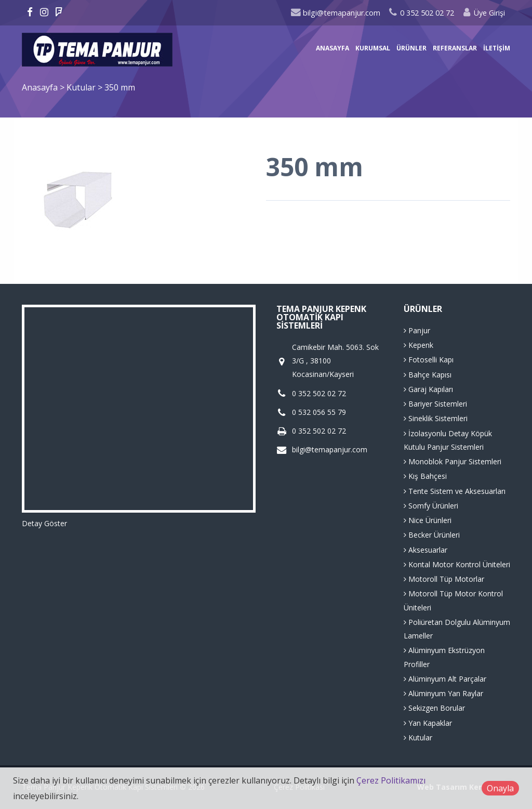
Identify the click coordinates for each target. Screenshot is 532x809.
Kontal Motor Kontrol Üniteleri (457, 564)
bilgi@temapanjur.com (335, 13)
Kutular (82, 87)
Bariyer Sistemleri (435, 404)
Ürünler (411, 48)
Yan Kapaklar (428, 723)
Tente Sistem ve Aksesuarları (455, 491)
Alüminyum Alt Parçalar (445, 679)
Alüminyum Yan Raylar (443, 693)
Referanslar (455, 48)
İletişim (497, 48)
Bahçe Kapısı (428, 375)
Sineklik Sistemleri (436, 418)
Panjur (417, 330)
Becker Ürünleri (432, 535)
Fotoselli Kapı (429, 360)
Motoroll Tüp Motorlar (444, 579)
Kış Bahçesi (425, 476)
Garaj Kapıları (428, 389)
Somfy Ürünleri (431, 506)
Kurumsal (373, 48)
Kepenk (418, 345)
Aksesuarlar (425, 550)
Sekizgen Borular (434, 708)
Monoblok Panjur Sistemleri (453, 461)
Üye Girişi (483, 13)
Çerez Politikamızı (391, 780)
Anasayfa (332, 48)
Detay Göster (44, 523)
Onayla (500, 788)
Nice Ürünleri (428, 520)
